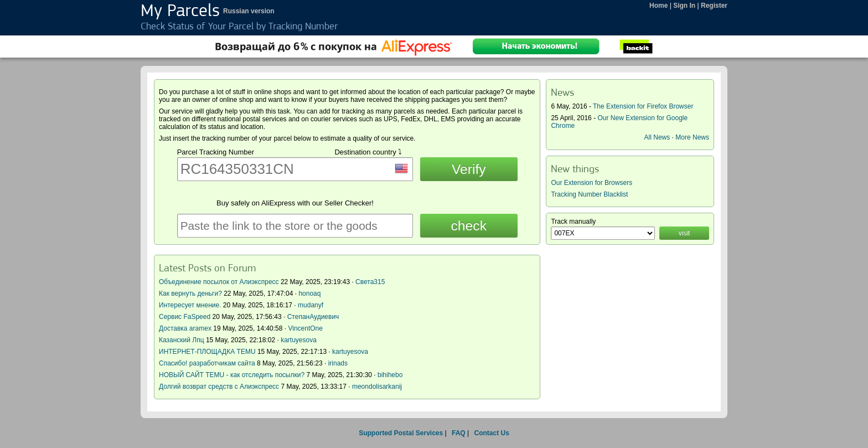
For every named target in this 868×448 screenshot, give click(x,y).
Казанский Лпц (182, 340)
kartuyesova (299, 340)
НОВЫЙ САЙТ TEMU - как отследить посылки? (232, 375)
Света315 (370, 282)
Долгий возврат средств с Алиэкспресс (219, 387)
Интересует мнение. (190, 305)
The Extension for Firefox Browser (643, 106)
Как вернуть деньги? (190, 293)
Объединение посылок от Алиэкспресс (219, 282)
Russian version (249, 11)
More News (692, 137)
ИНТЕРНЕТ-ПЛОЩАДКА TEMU (207, 352)
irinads (338, 363)
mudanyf (311, 305)
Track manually (573, 222)
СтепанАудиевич (313, 317)
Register (714, 6)
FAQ (459, 433)
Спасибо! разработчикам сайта (207, 363)
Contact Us (491, 433)
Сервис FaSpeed (185, 317)
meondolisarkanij (377, 387)
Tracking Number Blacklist (589, 194)
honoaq (309, 293)
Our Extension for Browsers (591, 183)
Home (658, 6)
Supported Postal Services (401, 433)
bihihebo (390, 375)
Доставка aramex (186, 328)
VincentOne (305, 328)
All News (657, 137)
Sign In (684, 6)
